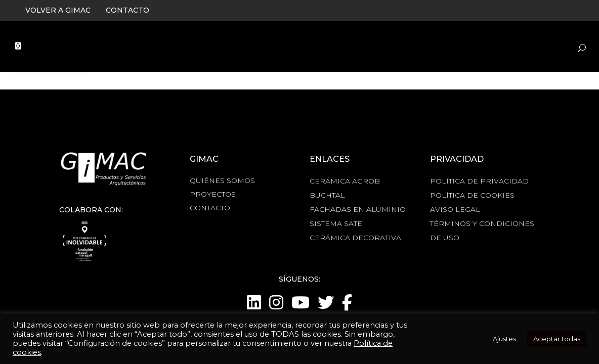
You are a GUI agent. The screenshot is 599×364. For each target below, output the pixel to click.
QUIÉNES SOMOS (222, 180)
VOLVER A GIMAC (58, 10)
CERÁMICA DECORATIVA (355, 238)
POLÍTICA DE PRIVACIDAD (479, 181)
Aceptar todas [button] (557, 339)
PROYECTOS (213, 194)
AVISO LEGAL (455, 209)
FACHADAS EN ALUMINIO (358, 209)
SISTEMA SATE (336, 223)
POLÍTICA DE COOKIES (472, 195)
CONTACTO (127, 10)
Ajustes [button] (504, 339)
